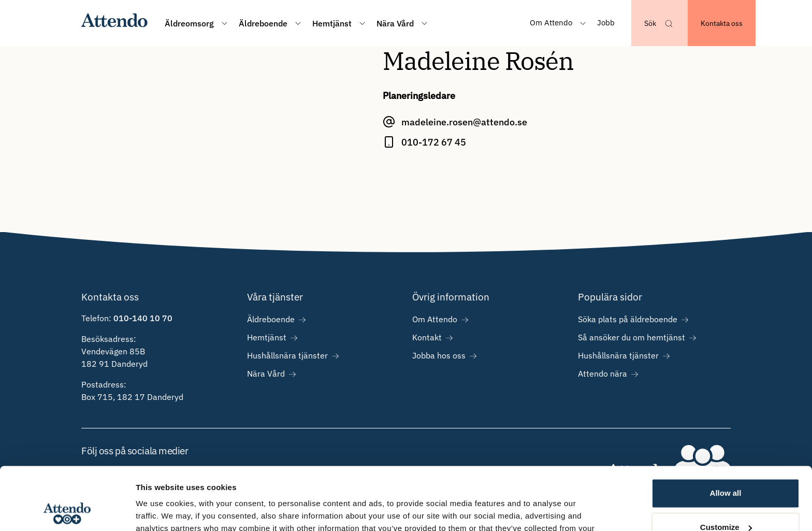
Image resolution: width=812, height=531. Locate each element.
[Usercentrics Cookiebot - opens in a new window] (67, 511)
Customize (726, 468)
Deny (726, 502)
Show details (160, 511)
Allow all (726, 434)
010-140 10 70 (143, 318)
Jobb (606, 23)
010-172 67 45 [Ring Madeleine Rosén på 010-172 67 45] (434, 142)
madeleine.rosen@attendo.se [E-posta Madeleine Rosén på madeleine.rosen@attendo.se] (464, 122)
